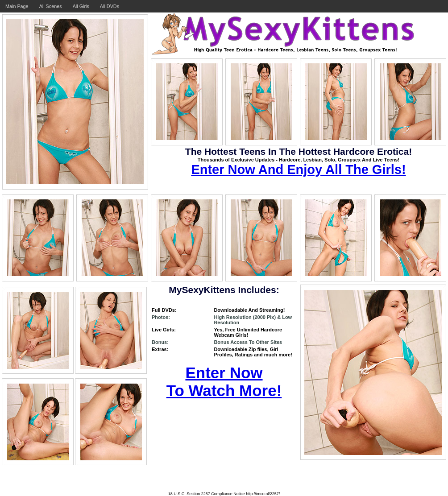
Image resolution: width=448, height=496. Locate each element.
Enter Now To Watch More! (224, 382)
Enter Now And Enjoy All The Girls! (298, 169)
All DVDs (110, 6)
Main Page (17, 6)
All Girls (81, 6)
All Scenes (51, 6)
